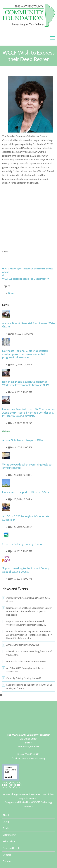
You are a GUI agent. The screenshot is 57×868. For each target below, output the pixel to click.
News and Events (11, 848)
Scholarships (9, 842)
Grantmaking (9, 835)
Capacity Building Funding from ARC (24, 544)
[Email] (19, 255)
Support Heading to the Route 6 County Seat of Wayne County (26, 570)
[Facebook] (5, 255)
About (6, 815)
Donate (7, 861)
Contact (7, 855)
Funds (6, 828)
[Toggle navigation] (52, 38)
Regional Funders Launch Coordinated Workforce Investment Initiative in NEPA (26, 383)
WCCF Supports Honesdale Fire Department (26, 279)
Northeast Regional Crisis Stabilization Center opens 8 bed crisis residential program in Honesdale (25, 354)
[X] (10, 255)
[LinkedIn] (16, 255)
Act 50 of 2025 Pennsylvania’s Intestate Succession (26, 518)
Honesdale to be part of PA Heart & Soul (26, 492)
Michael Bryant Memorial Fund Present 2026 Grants (28, 325)
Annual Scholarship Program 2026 (23, 440)
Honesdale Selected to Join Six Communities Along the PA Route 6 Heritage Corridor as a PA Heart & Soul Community (28, 413)
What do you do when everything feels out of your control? (27, 466)
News (11, 293)
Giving (6, 822)
